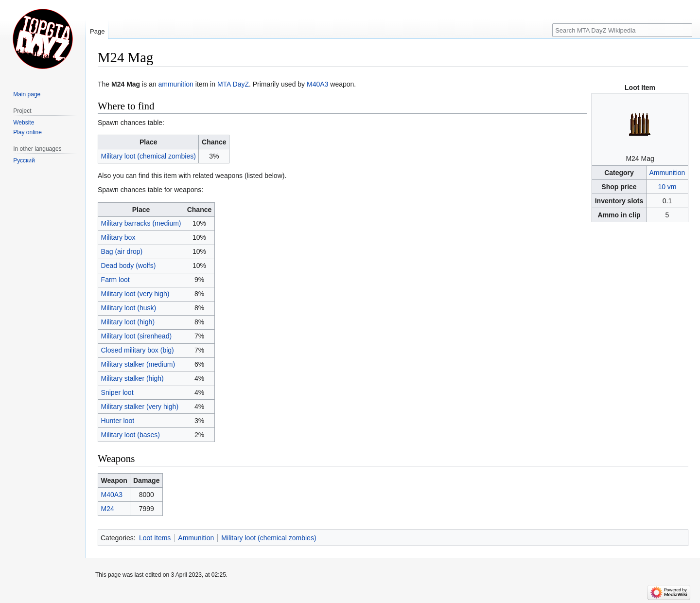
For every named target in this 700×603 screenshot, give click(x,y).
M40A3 (317, 84)
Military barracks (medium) (141, 223)
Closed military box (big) (138, 350)
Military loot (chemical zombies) (149, 156)
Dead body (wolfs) (129, 266)
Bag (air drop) (122, 251)
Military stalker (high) (132, 378)
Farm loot (115, 280)
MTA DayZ (233, 84)
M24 (108, 509)
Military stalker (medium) (138, 364)
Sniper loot (117, 392)
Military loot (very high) (135, 294)
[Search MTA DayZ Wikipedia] (622, 30)
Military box (118, 237)
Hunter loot (118, 421)
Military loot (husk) (129, 308)
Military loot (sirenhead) (137, 336)
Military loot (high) (128, 322)
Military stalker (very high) (140, 407)
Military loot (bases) (131, 435)
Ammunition (667, 173)
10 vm (667, 187)
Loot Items (155, 538)
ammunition (176, 84)
